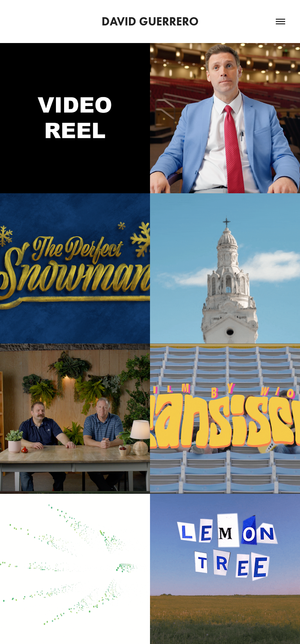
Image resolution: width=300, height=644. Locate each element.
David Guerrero (150, 21)
